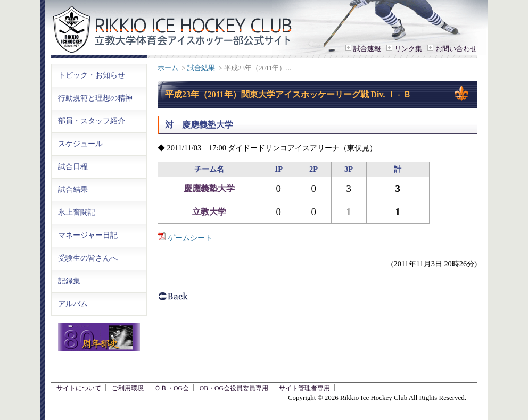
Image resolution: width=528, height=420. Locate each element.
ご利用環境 (128, 388)
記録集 (69, 281)
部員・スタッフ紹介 (92, 121)
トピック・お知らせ (92, 75)
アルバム (73, 304)
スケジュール (80, 144)
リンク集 (408, 49)
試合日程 (73, 166)
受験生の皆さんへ (88, 258)
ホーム (168, 68)
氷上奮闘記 (77, 212)
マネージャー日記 (88, 235)
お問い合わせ (456, 49)
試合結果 (201, 68)
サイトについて (79, 388)
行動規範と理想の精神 (95, 98)
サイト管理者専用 (304, 388)
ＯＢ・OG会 (172, 388)
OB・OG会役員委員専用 (234, 388)
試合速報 (367, 49)
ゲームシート (185, 238)
